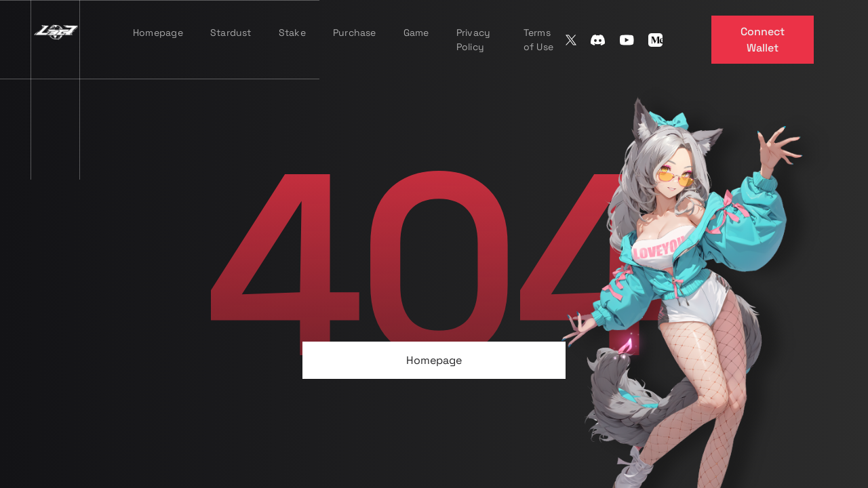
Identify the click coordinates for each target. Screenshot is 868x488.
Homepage (434, 360)
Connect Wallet (763, 40)
